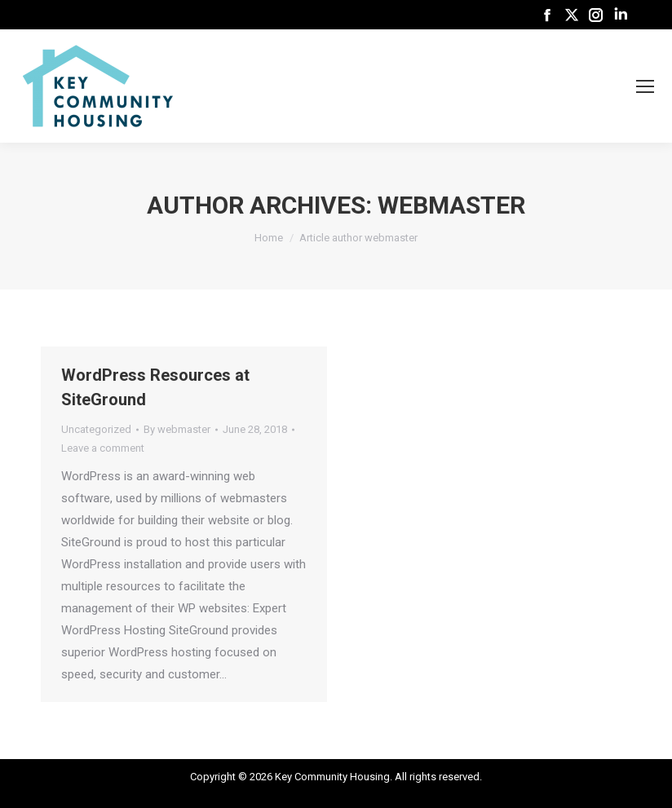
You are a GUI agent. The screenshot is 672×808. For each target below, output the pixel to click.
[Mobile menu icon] (645, 86)
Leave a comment (103, 448)
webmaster (451, 205)
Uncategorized (96, 429)
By (177, 429)
